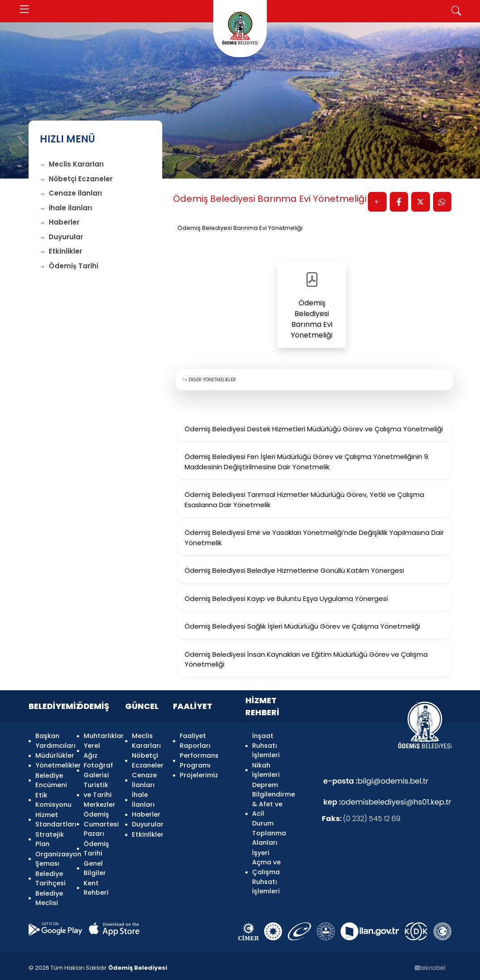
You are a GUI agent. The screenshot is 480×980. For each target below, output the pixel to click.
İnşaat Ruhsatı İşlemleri (266, 745)
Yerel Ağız (92, 751)
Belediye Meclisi (49, 895)
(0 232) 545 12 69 (361, 819)
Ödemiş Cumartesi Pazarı (99, 823)
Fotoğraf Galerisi (98, 770)
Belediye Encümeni (51, 780)
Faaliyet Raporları (195, 741)
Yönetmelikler (51, 765)
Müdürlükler (51, 755)
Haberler (60, 222)
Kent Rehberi (96, 886)
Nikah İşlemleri (266, 770)
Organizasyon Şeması (51, 857)
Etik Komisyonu (51, 799)
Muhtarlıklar (99, 736)
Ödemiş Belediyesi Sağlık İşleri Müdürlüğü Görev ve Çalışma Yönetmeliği (302, 627)
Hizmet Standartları (51, 818)
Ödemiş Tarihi (69, 266)
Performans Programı (199, 760)
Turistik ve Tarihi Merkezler (99, 794)
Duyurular (61, 237)
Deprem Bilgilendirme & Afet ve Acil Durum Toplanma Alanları (267, 813)
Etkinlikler (61, 251)
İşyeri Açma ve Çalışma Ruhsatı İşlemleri (266, 871)
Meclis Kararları (72, 164)
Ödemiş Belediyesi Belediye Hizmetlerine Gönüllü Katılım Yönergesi (294, 571)
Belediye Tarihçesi (51, 876)
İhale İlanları (66, 208)
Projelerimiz (199, 775)
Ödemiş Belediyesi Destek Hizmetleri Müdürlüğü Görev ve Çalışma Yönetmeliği (314, 429)
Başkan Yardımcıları (51, 741)
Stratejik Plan (50, 837)
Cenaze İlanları (71, 193)
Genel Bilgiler (95, 866)
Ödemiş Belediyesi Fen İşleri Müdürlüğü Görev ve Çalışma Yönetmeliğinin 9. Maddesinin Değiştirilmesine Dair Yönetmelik (307, 462)
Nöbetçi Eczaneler (76, 179)
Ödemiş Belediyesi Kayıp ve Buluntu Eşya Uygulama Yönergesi (286, 598)
